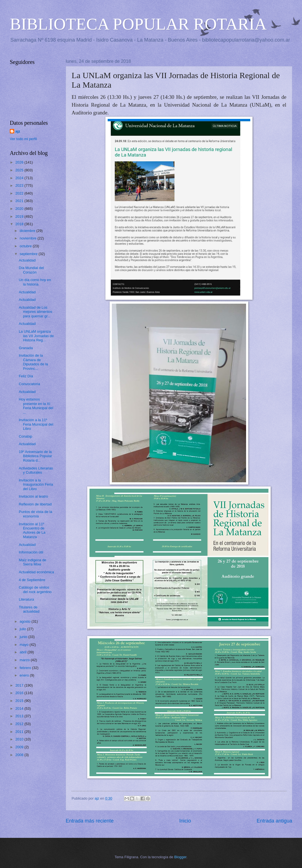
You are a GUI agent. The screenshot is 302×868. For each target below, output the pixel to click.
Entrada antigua (274, 821)
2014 (20, 708)
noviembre (29, 238)
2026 (20, 162)
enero (25, 675)
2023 (20, 185)
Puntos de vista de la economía (36, 514)
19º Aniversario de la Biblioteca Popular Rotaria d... (35, 456)
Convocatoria (29, 384)
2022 (20, 193)
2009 (20, 747)
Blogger (180, 857)
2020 (20, 209)
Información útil (31, 552)
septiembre (29, 254)
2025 (20, 170)
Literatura (26, 599)
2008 (20, 755)
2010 (20, 739)
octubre (26, 246)
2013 (20, 716)
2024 (20, 178)
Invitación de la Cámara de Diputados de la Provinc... (33, 362)
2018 (20, 224)
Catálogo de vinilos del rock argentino (35, 589)
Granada (26, 348)
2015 (20, 701)
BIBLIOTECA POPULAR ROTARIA (138, 24)
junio (24, 637)
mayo (24, 645)
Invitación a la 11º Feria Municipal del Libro (36, 424)
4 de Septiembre (32, 580)
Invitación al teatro (33, 496)
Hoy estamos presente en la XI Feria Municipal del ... (36, 406)
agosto (25, 621)
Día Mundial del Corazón (31, 270)
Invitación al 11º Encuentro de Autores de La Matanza (32, 530)
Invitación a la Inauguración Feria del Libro (36, 485)
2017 (20, 685)
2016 (20, 693)
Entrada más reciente (90, 821)
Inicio (185, 821)
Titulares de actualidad (29, 609)
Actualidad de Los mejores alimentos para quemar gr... (35, 312)
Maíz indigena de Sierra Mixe (32, 562)
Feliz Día (26, 376)
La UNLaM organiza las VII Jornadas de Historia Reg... (36, 336)
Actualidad (27, 260)
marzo (25, 660)
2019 (20, 216)
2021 (20, 201)
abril (23, 652)
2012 (20, 724)
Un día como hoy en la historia (35, 282)
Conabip (25, 436)
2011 (20, 732)
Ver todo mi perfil (23, 139)
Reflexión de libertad (35, 504)
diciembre (28, 231)
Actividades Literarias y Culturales (36, 470)
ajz (18, 131)
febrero (26, 668)
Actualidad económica (36, 572)
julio (23, 629)
